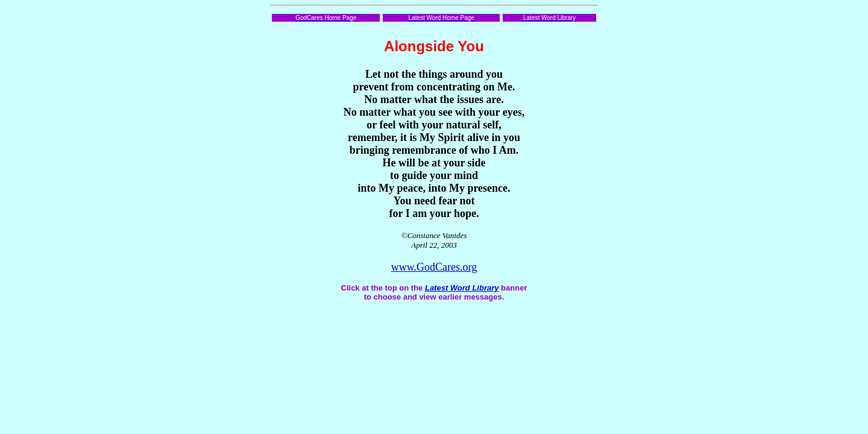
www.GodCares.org (434, 267)
